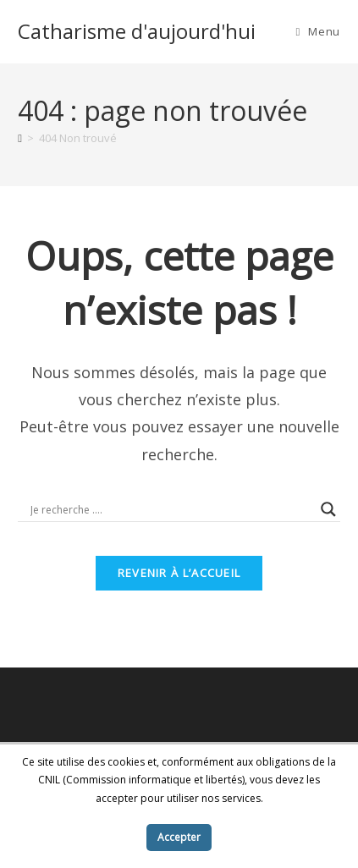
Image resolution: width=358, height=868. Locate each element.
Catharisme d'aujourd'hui (137, 31)
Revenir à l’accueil (179, 573)
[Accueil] (20, 138)
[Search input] (171, 509)
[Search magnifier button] (328, 509)
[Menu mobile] (317, 31)
